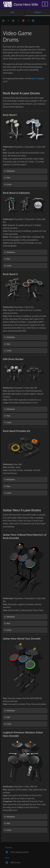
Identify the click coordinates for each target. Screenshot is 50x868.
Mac (8, 178)
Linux (9, 184)
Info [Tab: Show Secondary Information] (12, 12)
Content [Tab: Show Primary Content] (37, 12)
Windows (11, 171)
